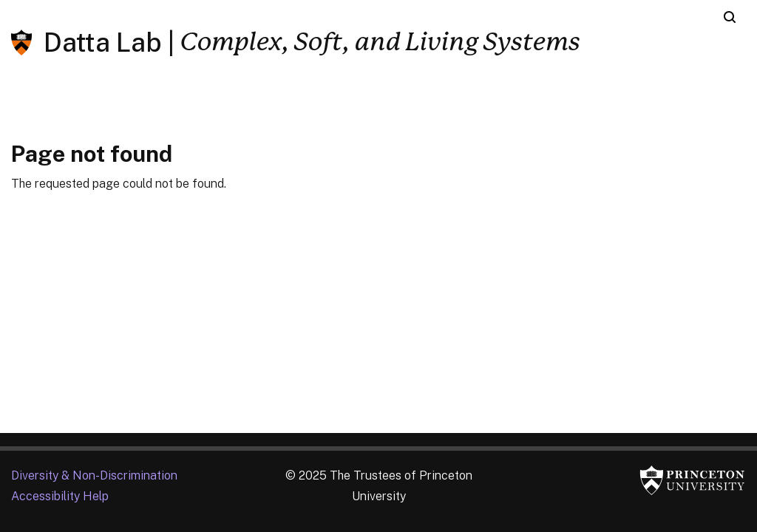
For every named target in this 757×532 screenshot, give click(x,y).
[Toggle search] (730, 17)
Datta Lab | (109, 42)
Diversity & (94, 475)
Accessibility (60, 496)
